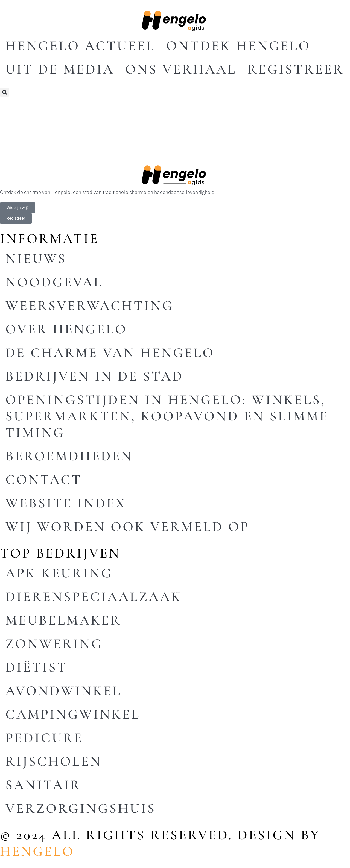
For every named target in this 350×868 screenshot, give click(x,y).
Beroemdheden (69, 456)
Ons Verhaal (181, 69)
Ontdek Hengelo (238, 46)
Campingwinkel (73, 714)
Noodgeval (54, 282)
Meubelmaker (63, 620)
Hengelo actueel (80, 46)
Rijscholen (54, 761)
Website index (66, 503)
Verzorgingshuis (81, 808)
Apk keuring (59, 573)
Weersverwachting (90, 306)
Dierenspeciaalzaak (94, 597)
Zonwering (54, 644)
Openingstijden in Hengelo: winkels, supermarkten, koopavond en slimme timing (167, 416)
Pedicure (44, 738)
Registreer (296, 69)
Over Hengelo (66, 329)
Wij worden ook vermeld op (127, 527)
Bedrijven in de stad (94, 376)
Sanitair (43, 785)
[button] (5, 92)
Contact (44, 480)
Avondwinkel (64, 691)
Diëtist (37, 667)
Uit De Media (60, 69)
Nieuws (36, 259)
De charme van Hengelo (110, 353)
